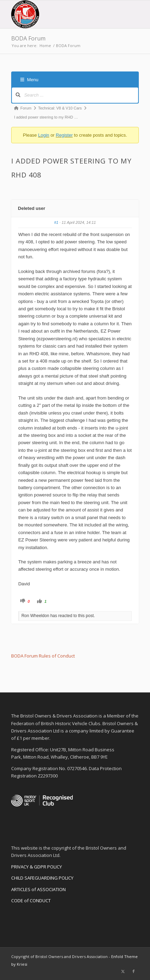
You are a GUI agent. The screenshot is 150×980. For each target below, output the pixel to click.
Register (64, 135)
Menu (29, 80)
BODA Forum (28, 38)
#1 (56, 222)
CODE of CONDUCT (31, 901)
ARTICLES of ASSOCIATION (38, 889)
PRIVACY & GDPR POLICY (37, 867)
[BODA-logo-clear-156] (62, 14)
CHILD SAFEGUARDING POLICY (42, 878)
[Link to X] (123, 971)
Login (44, 135)
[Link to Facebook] (134, 971)
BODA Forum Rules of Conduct (43, 656)
